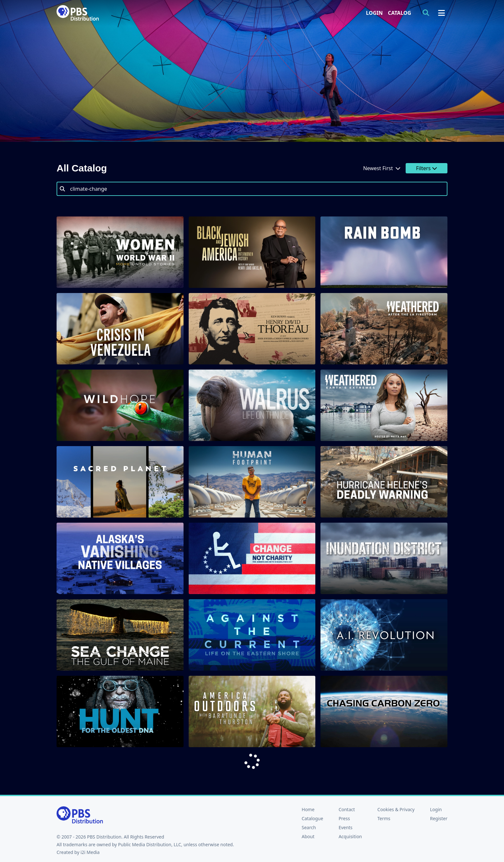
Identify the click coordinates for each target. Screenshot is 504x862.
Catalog (400, 13)
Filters (427, 168)
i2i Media (90, 852)
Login (374, 13)
